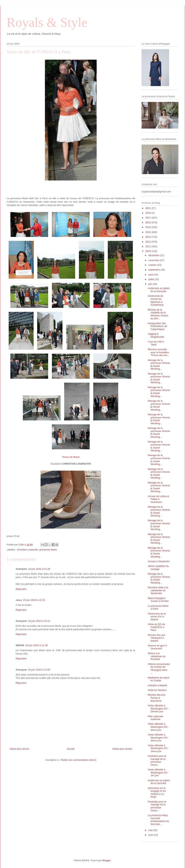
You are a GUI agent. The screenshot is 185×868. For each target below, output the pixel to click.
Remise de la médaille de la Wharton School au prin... (158, 314)
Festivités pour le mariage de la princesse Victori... (157, 760)
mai (151, 830)
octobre (153, 265)
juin (151, 284)
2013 (148, 237)
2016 (148, 222)
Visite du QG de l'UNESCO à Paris (156, 627)
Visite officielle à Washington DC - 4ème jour (158, 727)
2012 (148, 242)
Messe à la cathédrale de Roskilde (156, 656)
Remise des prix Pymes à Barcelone (156, 698)
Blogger (106, 860)
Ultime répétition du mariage (158, 568)
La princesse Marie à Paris (158, 607)
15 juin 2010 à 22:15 (34, 600)
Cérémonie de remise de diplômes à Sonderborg (155, 300)
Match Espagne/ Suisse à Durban (158, 600)
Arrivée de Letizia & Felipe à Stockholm (158, 499)
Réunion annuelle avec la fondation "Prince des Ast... (158, 352)
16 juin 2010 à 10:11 (39, 621)
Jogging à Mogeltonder (156, 335)
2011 (148, 246)
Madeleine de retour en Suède (159, 679)
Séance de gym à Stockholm (157, 647)
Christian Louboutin (28, 550)
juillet (151, 279)
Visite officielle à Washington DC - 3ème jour (158, 738)
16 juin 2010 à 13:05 (39, 670)
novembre (154, 260)
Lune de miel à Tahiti (156, 343)
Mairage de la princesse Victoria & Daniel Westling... (159, 405)
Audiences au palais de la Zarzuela (159, 290)
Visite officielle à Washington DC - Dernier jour (158, 708)
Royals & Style (47, 22)
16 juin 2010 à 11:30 (37, 645)
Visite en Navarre (157, 690)
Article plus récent (19, 749)
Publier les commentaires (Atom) (78, 760)
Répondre (21, 589)
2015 (148, 227)
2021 (148, 208)
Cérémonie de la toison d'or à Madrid (157, 617)
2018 (148, 213)
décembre (154, 255)
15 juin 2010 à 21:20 (39, 569)
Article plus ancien (122, 749)
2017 (148, 218)
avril (151, 835)
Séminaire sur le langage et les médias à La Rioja (157, 792)
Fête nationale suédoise (155, 718)
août (151, 275)
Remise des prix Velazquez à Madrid (156, 638)
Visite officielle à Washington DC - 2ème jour (158, 748)
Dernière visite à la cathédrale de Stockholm (158, 590)
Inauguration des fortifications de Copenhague (157, 326)
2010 (148, 251)
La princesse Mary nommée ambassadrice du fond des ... (158, 820)
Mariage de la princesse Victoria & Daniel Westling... (159, 365)
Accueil (71, 749)
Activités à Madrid (157, 685)
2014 (148, 232)
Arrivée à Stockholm (159, 561)
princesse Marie (48, 550)
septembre (155, 270)
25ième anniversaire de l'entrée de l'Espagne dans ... (159, 668)
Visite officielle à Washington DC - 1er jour (158, 772)
